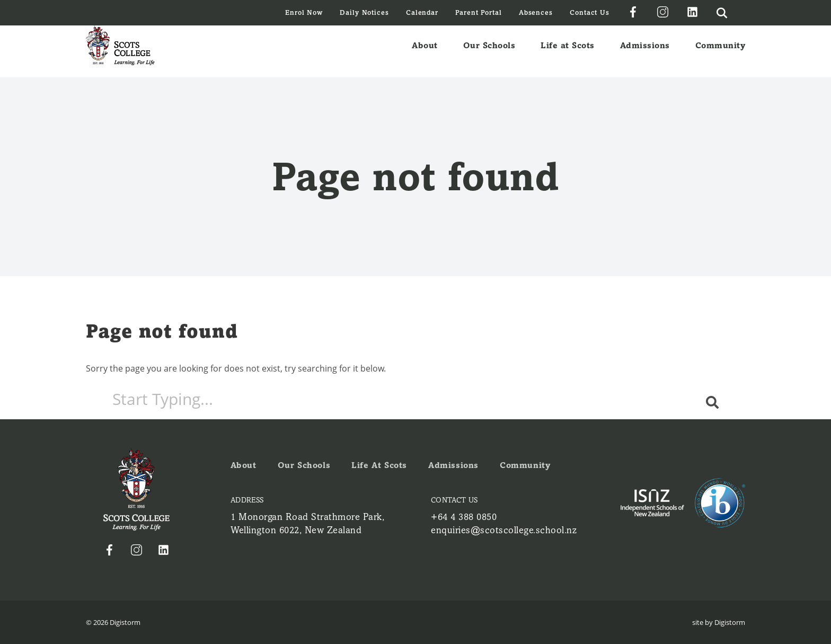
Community (721, 51)
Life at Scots (568, 51)
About (425, 51)
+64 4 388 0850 (464, 517)
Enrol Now (304, 12)
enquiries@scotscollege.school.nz (504, 530)
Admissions (645, 51)
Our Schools (489, 51)
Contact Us (590, 12)
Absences (536, 12)
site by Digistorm (719, 622)
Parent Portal (479, 12)
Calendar (422, 12)
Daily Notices (364, 12)
